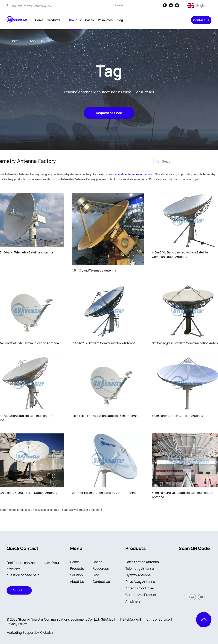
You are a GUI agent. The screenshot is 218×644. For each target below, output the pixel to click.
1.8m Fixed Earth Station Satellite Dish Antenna (105, 416)
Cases (97, 562)
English (202, 5)
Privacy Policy (17, 624)
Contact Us (201, 20)
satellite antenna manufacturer (134, 174)
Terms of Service (157, 619)
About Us (77, 582)
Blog (96, 575)
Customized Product (141, 595)
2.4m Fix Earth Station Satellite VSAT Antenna (104, 493)
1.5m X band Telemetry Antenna (94, 270)
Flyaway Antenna (138, 575)
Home (74, 562)
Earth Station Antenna (142, 562)
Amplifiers (133, 601)
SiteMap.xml (132, 619)
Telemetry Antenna (140, 568)
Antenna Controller (140, 588)
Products (77, 568)
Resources (101, 568)
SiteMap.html (111, 619)
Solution (76, 575)
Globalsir (47, 633)
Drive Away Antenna (140, 582)
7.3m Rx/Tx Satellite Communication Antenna (104, 343)
